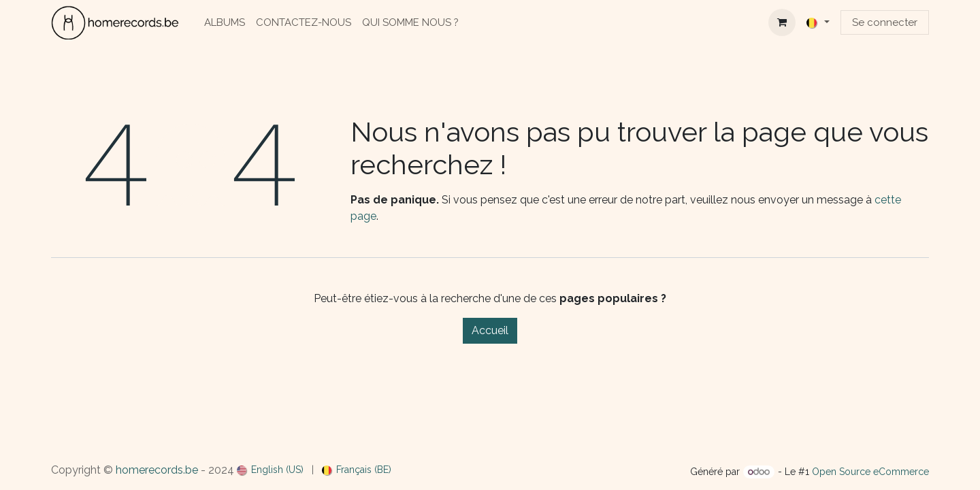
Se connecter (885, 22)
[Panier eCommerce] (782, 22)
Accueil (490, 330)
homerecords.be (157, 470)
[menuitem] (225, 23)
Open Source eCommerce (870, 472)
